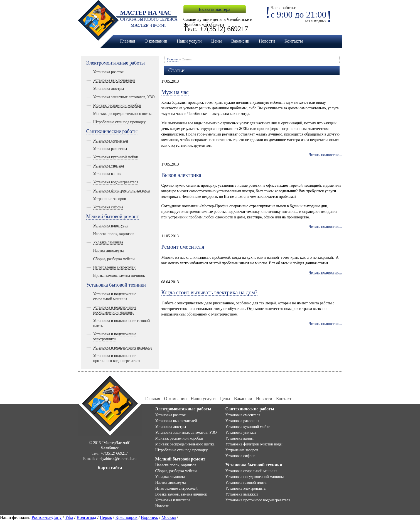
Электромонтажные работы (116, 63)
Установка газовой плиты (246, 483)
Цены (217, 41)
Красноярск (126, 517)
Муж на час (175, 92)
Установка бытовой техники (116, 285)
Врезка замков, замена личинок (119, 276)
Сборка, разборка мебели (114, 259)
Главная (128, 41)
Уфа (69, 517)
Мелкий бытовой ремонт (113, 216)
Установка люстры (109, 89)
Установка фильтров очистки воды (122, 190)
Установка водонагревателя (116, 182)
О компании (156, 41)
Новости (267, 41)
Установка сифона (108, 207)
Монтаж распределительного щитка (123, 114)
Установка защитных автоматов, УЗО (124, 97)
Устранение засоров (110, 199)
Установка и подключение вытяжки (123, 347)
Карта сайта (110, 468)
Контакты (294, 41)
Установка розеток (109, 72)
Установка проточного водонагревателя (258, 500)
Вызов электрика (181, 175)
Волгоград (86, 517)
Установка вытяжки (242, 494)
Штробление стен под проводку (120, 122)
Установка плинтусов (111, 226)
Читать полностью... (326, 155)
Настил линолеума (109, 251)
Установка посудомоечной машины (255, 477)
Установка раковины (110, 149)
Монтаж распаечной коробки (117, 105)
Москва (169, 517)
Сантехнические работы (112, 131)
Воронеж (149, 517)
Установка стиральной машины (251, 471)
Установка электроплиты (246, 488)
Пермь (106, 517)
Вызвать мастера (214, 9)
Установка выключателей (114, 80)
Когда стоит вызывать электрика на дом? (209, 292)
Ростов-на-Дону (46, 517)
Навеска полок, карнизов (114, 234)
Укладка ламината (108, 242)
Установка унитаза (109, 165)
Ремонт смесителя (183, 247)
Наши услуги (189, 41)
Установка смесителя (111, 140)
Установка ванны (107, 174)
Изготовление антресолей (114, 267)
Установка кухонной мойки (116, 157)
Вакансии (240, 41)
